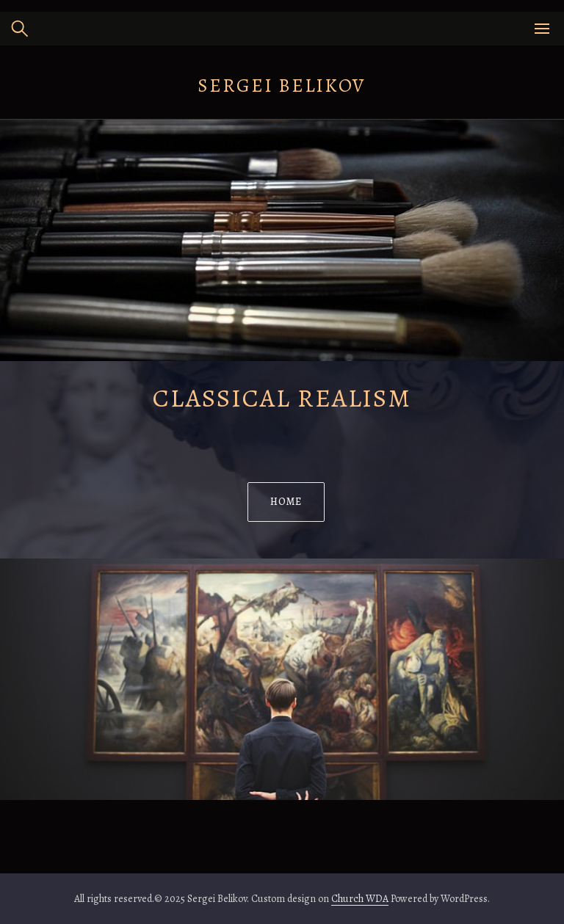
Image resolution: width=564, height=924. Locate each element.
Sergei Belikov (282, 86)
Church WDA (360, 899)
